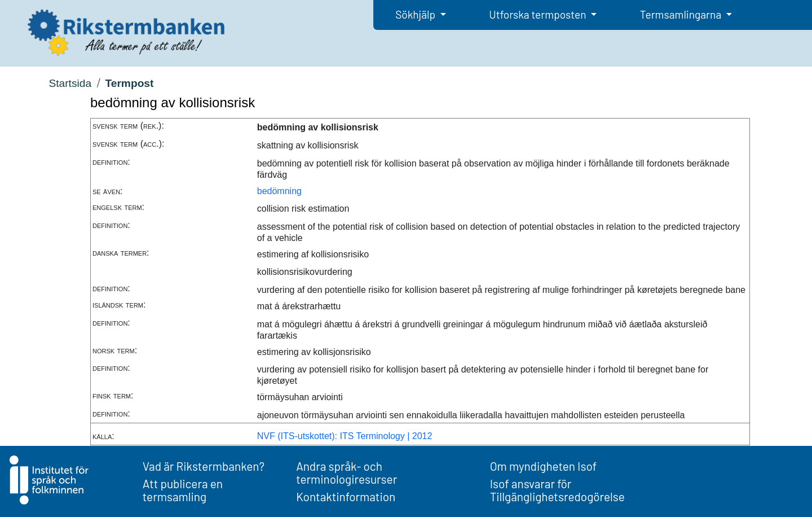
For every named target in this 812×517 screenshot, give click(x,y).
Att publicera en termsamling (183, 490)
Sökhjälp (416, 14)
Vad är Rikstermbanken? (204, 466)
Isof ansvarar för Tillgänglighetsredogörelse (557, 490)
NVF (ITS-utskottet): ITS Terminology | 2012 (345, 436)
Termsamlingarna (682, 14)
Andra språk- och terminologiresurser (347, 472)
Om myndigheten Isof (543, 466)
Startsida (70, 83)
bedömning (279, 191)
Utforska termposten (539, 14)
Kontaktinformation (346, 496)
